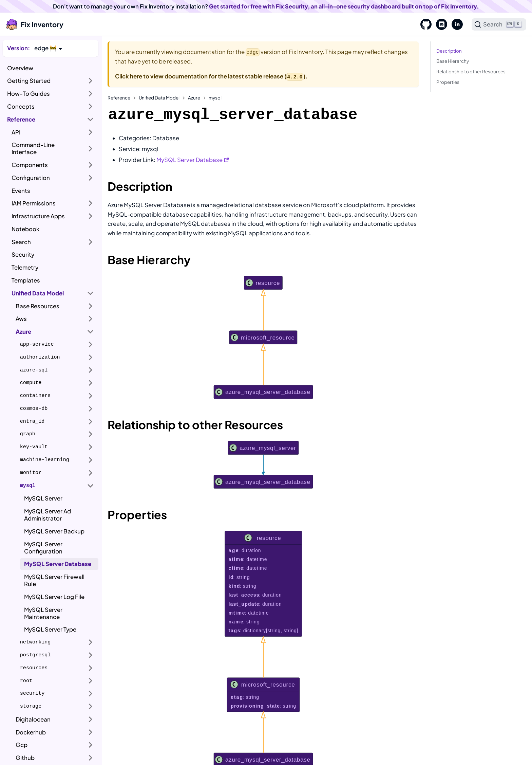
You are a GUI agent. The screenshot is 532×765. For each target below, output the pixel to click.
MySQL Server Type (50, 629)
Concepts (21, 106)
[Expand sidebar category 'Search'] (91, 242)
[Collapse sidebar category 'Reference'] (91, 119)
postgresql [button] (35, 655)
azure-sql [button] (34, 370)
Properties (448, 82)
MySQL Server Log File (54, 597)
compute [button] (31, 383)
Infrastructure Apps (38, 216)
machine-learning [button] (45, 460)
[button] (48, 48)
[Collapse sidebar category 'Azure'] (91, 332)
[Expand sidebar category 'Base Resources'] (91, 306)
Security (23, 254)
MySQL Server (43, 498)
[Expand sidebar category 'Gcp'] (91, 745)
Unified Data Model (38, 293)
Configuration (31, 178)
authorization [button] (40, 357)
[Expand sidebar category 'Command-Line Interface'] (91, 149)
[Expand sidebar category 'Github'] (91, 758)
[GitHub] (424, 24)
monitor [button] (31, 473)
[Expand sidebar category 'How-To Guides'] (91, 94)
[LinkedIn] (455, 24)
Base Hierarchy (453, 61)
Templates (26, 280)
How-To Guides (28, 94)
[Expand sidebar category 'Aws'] (91, 319)
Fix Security (292, 6)
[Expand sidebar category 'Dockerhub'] (91, 732)
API (16, 132)
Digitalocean (33, 719)
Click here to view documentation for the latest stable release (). (211, 76)
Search (21, 242)
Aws (21, 319)
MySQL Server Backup (54, 531)
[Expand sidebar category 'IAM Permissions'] (91, 203)
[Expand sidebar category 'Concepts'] (91, 107)
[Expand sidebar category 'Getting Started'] (91, 81)
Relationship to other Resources (471, 71)
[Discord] (439, 24)
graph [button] (28, 434)
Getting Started (29, 81)
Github (25, 758)
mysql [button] (28, 486)
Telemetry (25, 267)
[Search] (499, 24)
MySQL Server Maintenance (43, 613)
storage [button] (31, 706)
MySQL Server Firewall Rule (54, 580)
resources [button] (34, 668)
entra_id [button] (32, 421)
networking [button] (35, 642)
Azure (23, 332)
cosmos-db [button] (34, 408)
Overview (20, 68)
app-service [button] (37, 344)
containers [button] (35, 396)
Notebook (25, 229)
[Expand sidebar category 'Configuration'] (91, 178)
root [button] (26, 681)
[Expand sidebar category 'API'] (91, 132)
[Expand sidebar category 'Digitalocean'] (91, 720)
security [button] (32, 693)
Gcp (22, 745)
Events (21, 191)
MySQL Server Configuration (43, 548)
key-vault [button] (34, 447)
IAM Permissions (34, 203)
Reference (21, 119)
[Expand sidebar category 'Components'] (91, 165)
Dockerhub (31, 732)
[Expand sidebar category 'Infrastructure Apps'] (91, 216)
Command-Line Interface (33, 148)
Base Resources (37, 306)
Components (30, 165)
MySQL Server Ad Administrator (47, 515)
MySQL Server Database (58, 564)
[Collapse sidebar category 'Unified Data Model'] (91, 293)
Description (449, 51)
